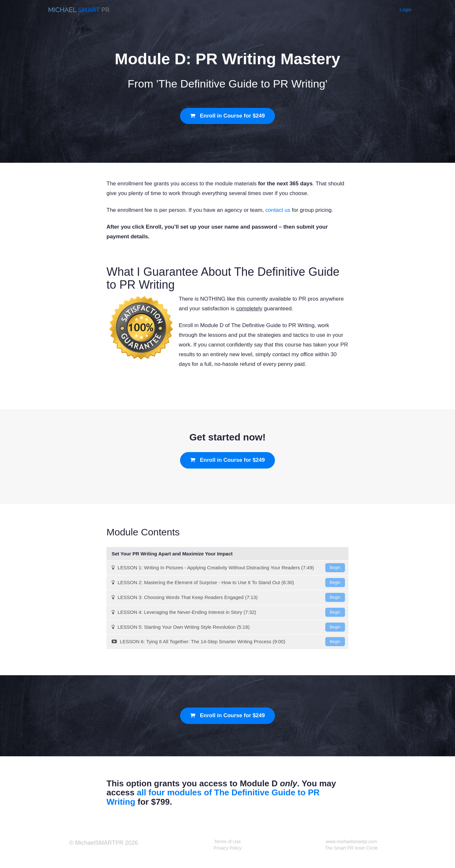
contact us (278, 210)
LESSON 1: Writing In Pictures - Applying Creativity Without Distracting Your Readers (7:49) (228, 568)
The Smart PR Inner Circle (351, 848)
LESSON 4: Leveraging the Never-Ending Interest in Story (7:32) (228, 612)
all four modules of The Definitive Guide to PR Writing (213, 797)
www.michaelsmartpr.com (352, 842)
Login (405, 10)
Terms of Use (228, 842)
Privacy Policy (227, 848)
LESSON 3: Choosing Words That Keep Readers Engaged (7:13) (228, 597)
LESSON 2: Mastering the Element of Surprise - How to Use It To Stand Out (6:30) (228, 583)
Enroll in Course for (227, 116)
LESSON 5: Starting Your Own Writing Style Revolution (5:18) (228, 627)
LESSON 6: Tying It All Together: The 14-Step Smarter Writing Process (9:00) (228, 642)
